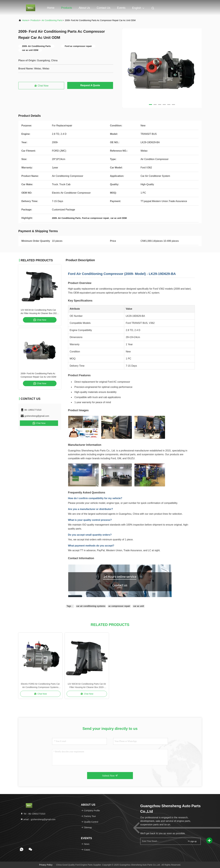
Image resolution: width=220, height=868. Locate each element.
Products (67, 8)
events (121, 8)
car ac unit (139, 606)
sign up (192, 841)
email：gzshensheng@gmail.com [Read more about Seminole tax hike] (38, 819)
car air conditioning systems (91, 606)
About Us (84, 8)
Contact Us (104, 8)
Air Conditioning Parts (52, 20)
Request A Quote (90, 85)
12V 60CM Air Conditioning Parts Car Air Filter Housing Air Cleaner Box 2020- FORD (40, 313)
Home (51, 8)
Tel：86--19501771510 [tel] (33, 814)
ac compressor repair (119, 606)
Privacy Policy (46, 865)
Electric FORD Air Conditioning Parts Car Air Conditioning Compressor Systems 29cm (40, 686)
